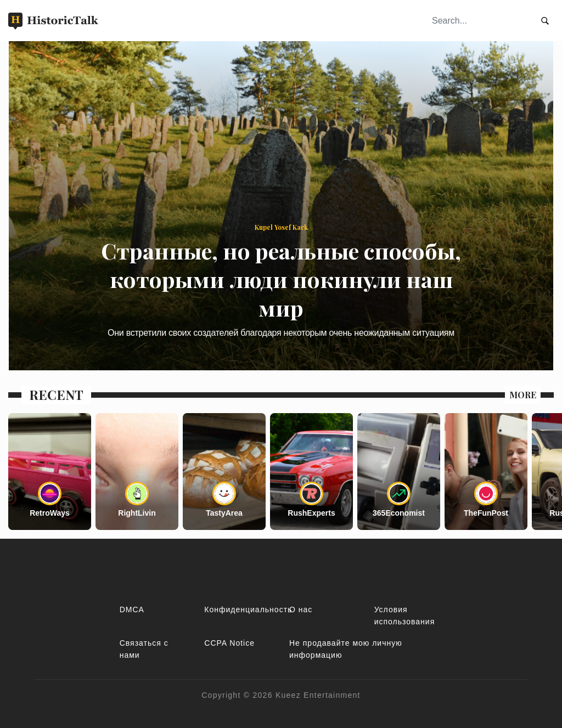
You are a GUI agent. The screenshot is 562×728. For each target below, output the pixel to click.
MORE (523, 395)
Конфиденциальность (248, 610)
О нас (301, 610)
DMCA (132, 610)
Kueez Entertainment (318, 695)
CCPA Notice (229, 643)
